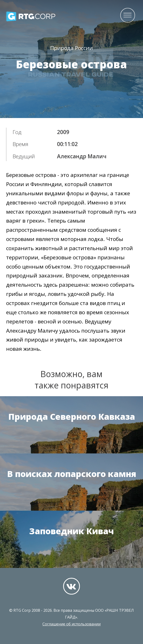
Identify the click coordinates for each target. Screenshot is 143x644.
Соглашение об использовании (71, 624)
